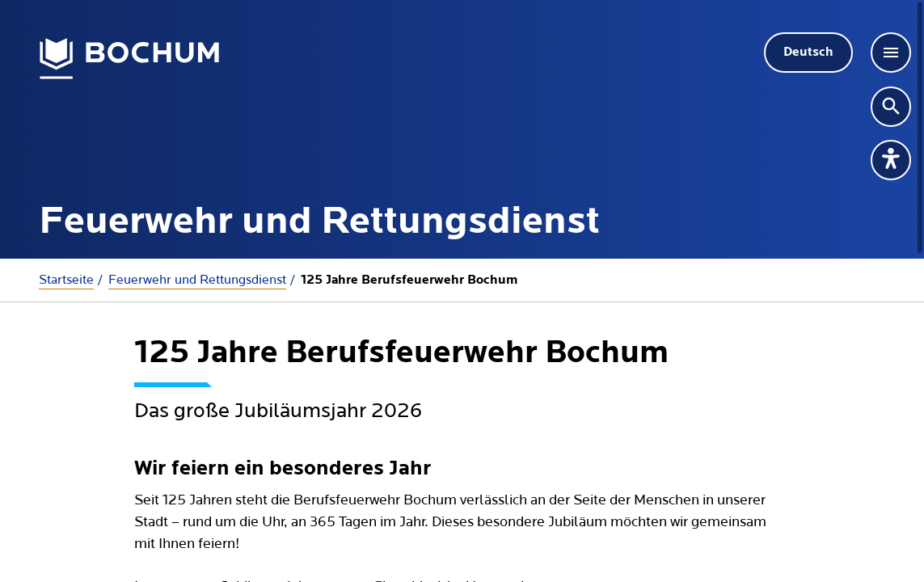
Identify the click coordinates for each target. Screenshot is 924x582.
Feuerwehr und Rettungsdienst (197, 280)
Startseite (66, 280)
